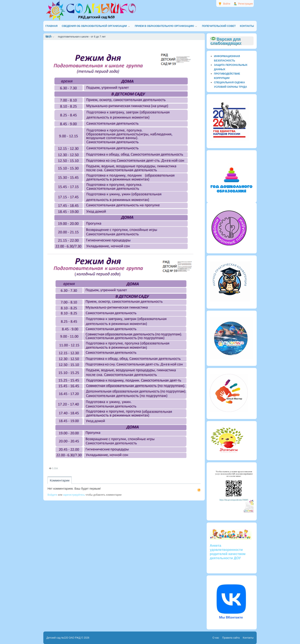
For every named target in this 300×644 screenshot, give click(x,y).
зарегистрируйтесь (74, 495)
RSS (199, 490)
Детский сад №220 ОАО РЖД (64, 638)
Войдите (52, 495)
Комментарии (60, 480)
